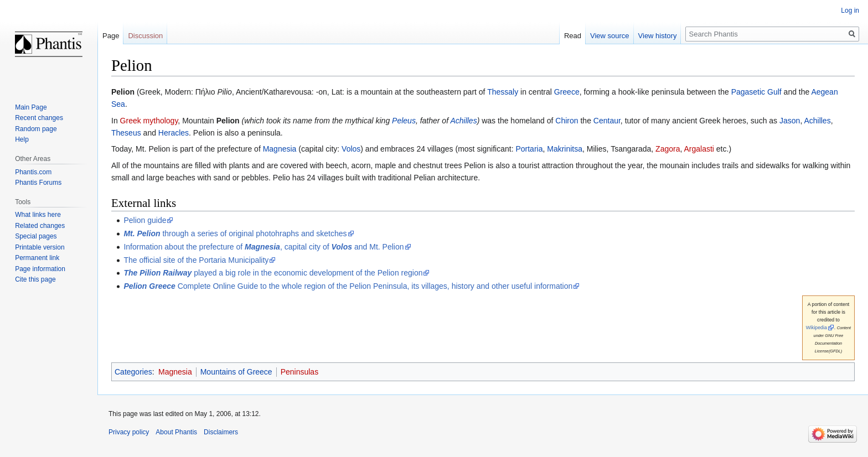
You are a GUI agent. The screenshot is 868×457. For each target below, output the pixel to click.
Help (22, 139)
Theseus (126, 133)
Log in (850, 11)
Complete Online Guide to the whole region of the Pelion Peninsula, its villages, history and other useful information (348, 286)
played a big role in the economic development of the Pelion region (273, 273)
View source (610, 36)
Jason (790, 121)
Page (111, 36)
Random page (36, 129)
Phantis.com (33, 172)
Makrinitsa (565, 149)
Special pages (36, 236)
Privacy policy (129, 432)
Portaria (529, 149)
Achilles (463, 121)
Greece (567, 92)
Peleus (404, 121)
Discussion (145, 36)
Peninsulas (300, 372)
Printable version (40, 247)
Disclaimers (221, 432)
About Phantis (176, 432)
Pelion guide (145, 220)
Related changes (40, 226)
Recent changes (39, 118)
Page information (40, 269)
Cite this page (35, 279)
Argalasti (699, 149)
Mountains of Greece (236, 372)
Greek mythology (149, 121)
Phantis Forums (38, 183)
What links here (38, 215)
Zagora (668, 149)
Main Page (31, 107)
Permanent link (37, 258)
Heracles (174, 133)
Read (573, 36)
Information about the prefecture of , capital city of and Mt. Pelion (263, 247)
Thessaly (503, 92)
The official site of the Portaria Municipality (196, 260)
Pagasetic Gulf (756, 92)
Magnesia (280, 149)
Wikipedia (817, 328)
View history (658, 36)
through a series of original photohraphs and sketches (235, 233)
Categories (133, 372)
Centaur (607, 121)
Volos (351, 149)
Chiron (567, 121)
